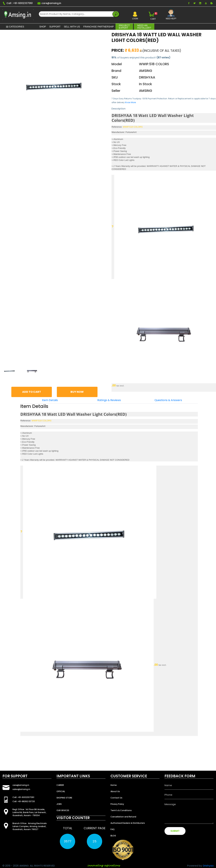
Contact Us (116, 798)
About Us (115, 791)
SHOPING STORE (64, 798)
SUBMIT (175, 831)
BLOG (113, 836)
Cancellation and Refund (123, 817)
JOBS (59, 804)
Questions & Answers (168, 400)
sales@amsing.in (21, 789)
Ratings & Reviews (109, 400)
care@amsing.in (49, 3)
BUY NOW (77, 392)
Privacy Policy (117, 804)
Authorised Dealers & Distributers (128, 823)
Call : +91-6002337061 (18, 3)
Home (114, 785)
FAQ (112, 829)
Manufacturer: (118, 132)
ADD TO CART (32, 392)
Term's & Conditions (121, 810)
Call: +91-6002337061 (23, 797)
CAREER (60, 785)
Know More (130, 102)
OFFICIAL (61, 791)
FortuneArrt (131, 132)
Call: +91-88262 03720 (24, 801)
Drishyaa (208, 866)
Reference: (117, 127)
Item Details (50, 400)
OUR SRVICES (63, 810)
